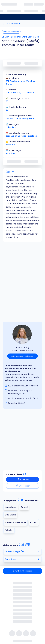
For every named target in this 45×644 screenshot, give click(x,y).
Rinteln (34, 522)
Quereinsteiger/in (22, 551)
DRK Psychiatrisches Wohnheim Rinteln (21, 37)
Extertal (9, 530)
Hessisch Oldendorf (15, 522)
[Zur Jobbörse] (11, 24)
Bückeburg (11, 507)
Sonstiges (22, 559)
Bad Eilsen (10, 515)
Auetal (24, 507)
